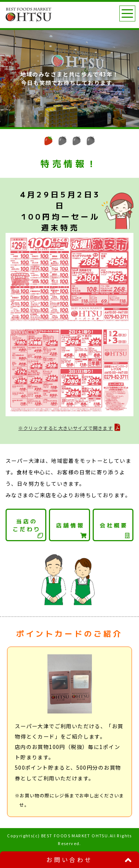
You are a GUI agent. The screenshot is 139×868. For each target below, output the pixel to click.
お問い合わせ (69, 860)
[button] (49, 141)
